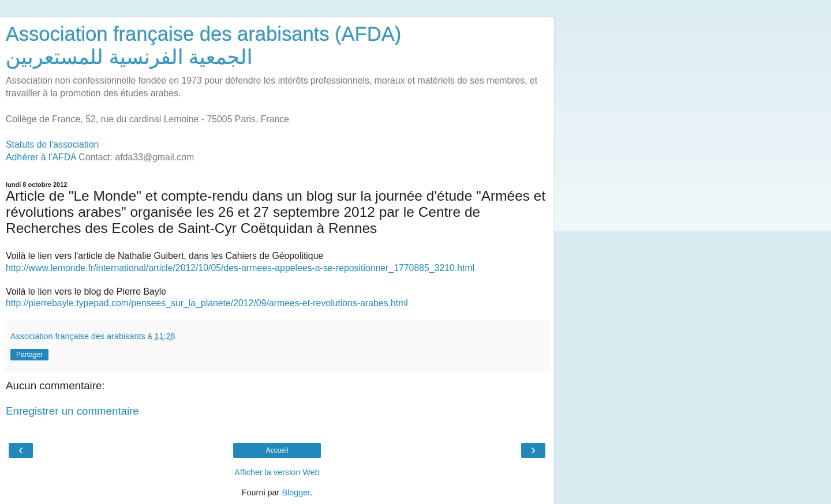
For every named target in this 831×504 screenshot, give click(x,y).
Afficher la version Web (277, 472)
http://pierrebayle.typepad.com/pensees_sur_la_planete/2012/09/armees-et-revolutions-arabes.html (207, 303)
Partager (29, 355)
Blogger (296, 492)
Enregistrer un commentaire (72, 411)
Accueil (277, 450)
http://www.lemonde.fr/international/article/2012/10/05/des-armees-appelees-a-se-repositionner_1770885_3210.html (240, 268)
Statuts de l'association (52, 144)
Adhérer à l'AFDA (41, 157)
